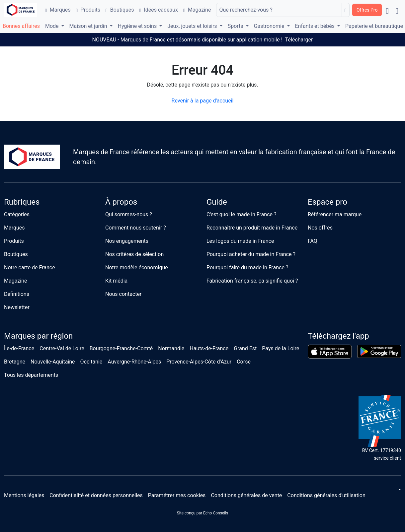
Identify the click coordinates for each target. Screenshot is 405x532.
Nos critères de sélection (134, 254)
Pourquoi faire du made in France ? (247, 267)
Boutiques (120, 10)
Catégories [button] (17, 214)
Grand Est (245, 348)
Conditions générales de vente (246, 495)
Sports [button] (236, 26)
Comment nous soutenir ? (136, 228)
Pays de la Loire (281, 348)
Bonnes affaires (21, 26)
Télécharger (299, 40)
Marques (58, 10)
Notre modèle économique (137, 267)
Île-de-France (19, 348)
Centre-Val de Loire (62, 348)
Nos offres (320, 228)
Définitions (17, 294)
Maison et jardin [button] (89, 26)
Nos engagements (127, 241)
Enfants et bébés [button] (316, 26)
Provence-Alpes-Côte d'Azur (199, 362)
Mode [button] (53, 26)
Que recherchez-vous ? (246, 10)
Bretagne (15, 362)
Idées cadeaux (159, 10)
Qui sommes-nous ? (129, 214)
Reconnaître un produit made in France (252, 228)
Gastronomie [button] (270, 26)
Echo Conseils (216, 513)
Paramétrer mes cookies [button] (177, 495)
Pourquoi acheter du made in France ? (251, 254)
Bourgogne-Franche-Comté (121, 348)
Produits (88, 10)
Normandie (171, 348)
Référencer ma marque (335, 214)
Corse (244, 362)
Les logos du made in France (240, 241)
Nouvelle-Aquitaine (53, 362)
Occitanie (91, 362)
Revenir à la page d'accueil (203, 101)
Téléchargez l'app (338, 336)
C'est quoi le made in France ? (242, 214)
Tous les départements (31, 375)
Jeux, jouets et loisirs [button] (193, 26)
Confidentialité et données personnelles (96, 495)
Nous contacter (123, 294)
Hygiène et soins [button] (138, 26)
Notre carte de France (30, 267)
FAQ (313, 241)
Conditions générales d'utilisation (326, 495)
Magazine (197, 10)
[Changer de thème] (399, 490)
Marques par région (38, 336)
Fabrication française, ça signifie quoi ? (252, 281)
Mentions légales (24, 495)
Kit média (116, 281)
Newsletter (17, 307)
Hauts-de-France (209, 348)
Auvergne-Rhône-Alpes (134, 362)
